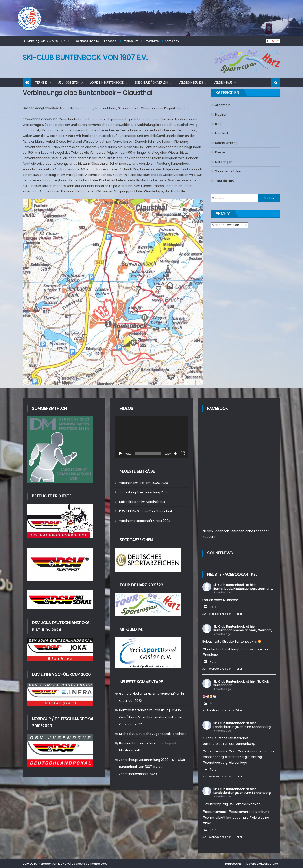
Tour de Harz (225, 181)
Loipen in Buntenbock (107, 82)
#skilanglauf (234, 649)
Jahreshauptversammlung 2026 (144, 492)
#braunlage (238, 763)
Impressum (131, 41)
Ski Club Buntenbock (229, 585)
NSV (67, 41)
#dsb (242, 751)
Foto (210, 607)
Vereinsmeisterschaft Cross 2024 (145, 521)
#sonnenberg (213, 757)
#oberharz (262, 649)
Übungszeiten (69, 82)
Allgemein (223, 105)
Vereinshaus (223, 82)
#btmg (256, 757)
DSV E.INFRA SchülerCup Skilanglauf (146, 511)
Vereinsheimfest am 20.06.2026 (144, 483)
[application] (151, 437)
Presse (220, 152)
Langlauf (222, 133)
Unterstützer (152, 41)
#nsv (249, 649)
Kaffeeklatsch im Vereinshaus (142, 502)
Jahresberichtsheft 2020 (138, 774)
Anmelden (172, 41)
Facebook (111, 41)
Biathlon (221, 114)
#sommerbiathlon (261, 751)
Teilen (239, 614)
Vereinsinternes (191, 82)
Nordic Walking (226, 143)
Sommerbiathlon (228, 171)
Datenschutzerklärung (262, 864)
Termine (41, 82)
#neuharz (210, 655)
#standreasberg (215, 763)
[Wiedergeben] (120, 454)
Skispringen (224, 162)
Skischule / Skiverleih (151, 82)
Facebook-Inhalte (87, 41)
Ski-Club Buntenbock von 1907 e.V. (85, 57)
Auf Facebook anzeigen (217, 614)
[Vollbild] (183, 454)
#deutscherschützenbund (249, 812)
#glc (246, 757)
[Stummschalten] (176, 454)
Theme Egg (98, 864)
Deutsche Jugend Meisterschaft (161, 734)
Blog (218, 124)
